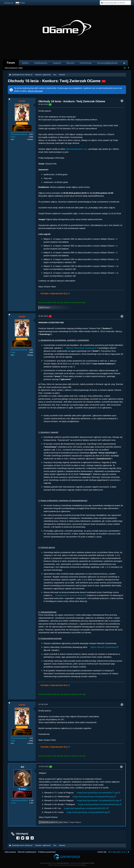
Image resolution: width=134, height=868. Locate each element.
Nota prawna (10, 852)
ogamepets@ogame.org (76, 149)
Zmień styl (102, 852)
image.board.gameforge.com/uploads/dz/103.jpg (98, 800)
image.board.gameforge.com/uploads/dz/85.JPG (85, 808)
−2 (50, 316)
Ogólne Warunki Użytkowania (103, 647)
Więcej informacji (35, 91)
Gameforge (86, 63)
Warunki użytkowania (27, 852)
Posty (13, 137)
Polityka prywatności (47, 852)
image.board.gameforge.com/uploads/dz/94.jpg (99, 804)
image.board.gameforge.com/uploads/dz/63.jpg (87, 812)
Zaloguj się (9, 3)
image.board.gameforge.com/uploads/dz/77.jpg (97, 793)
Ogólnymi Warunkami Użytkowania (81, 348)
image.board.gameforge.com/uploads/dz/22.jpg (93, 797)
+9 (51, 767)
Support (57, 63)
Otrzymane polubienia (19, 134)
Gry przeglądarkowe (107, 63)
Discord (70, 63)
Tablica (25, 63)
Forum (11, 63)
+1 (50, 104)
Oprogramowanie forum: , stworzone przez (67, 863)
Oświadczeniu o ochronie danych (69, 595)
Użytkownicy (41, 63)
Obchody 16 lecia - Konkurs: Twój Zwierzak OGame (54, 81)
